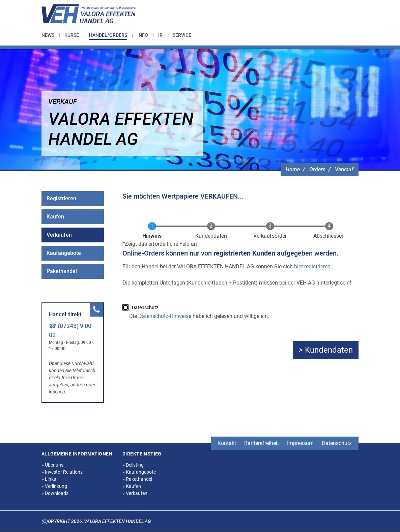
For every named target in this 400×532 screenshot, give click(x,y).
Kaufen (55, 217)
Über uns (52, 465)
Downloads (55, 493)
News (48, 35)
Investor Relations (62, 472)
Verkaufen (59, 235)
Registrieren (61, 198)
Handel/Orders (108, 35)
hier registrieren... (314, 267)
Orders (317, 169)
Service (182, 35)
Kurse (72, 35)
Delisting (133, 465)
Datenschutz (145, 307)
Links (49, 479)
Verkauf (344, 169)
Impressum (300, 443)
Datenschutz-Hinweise (165, 316)
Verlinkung (54, 486)
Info (143, 35)
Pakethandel (62, 271)
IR (160, 35)
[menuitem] (50, 35)
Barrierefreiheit (262, 443)
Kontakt (227, 443)
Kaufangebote (64, 253)
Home (293, 169)
